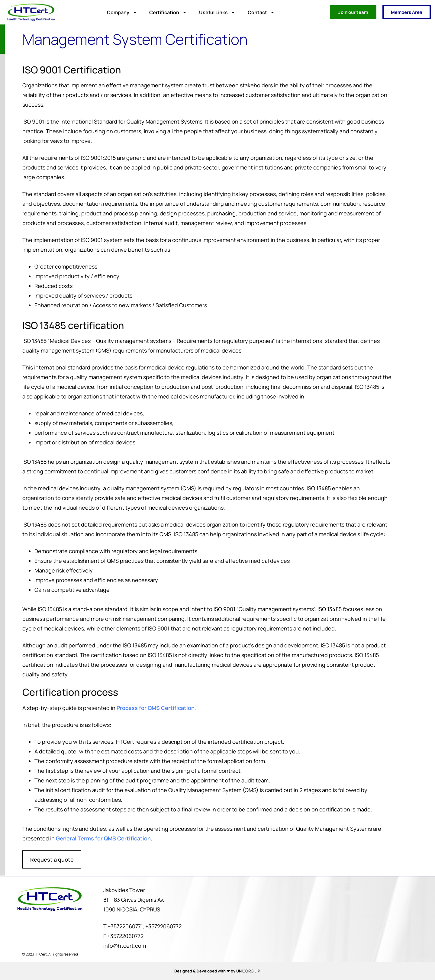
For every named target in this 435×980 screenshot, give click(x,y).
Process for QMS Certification (157, 708)
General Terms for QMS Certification (105, 838)
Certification (168, 12)
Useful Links (217, 12)
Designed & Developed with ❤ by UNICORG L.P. (217, 971)
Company (122, 12)
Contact (261, 12)
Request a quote (53, 859)
